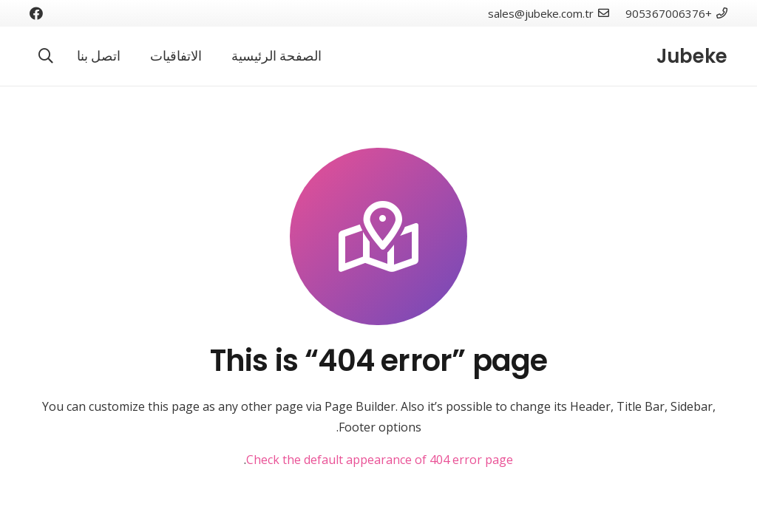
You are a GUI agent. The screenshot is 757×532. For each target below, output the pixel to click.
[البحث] (46, 57)
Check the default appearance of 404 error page (380, 460)
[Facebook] (36, 13)
